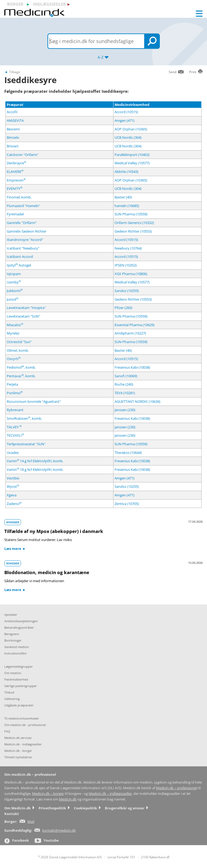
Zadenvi (14, 504)
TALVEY (14, 427)
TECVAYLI (15, 435)
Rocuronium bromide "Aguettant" (34, 401)
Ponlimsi (15, 393)
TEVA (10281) (125, 393)
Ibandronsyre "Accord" (25, 240)
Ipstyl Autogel (19, 265)
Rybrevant (15, 410)
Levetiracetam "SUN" (23, 316)
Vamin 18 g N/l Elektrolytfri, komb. (35, 469)
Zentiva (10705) (127, 504)
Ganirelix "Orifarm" (22, 223)
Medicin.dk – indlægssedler (110, 794)
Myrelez (13, 333)
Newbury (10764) (128, 248)
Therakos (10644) (128, 453)
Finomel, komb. (19, 197)
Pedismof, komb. (21, 367)
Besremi (13, 129)
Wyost (13, 486)
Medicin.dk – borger (48, 794)
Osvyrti (14, 359)
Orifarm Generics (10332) (134, 223)
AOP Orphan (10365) (131, 129)
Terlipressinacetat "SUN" (26, 444)
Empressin (16, 180)
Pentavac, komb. (21, 376)
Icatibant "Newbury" (23, 248)
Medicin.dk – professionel (176, 788)
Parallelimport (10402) (132, 155)
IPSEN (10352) (126, 265)
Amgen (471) (125, 120)
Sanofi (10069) (126, 376)
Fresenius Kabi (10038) (132, 367)
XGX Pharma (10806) (131, 274)
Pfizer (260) (123, 308)
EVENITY (15, 188)
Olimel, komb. (18, 350)
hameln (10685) (127, 206)
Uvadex (13, 453)
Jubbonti (15, 291)
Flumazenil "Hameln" (23, 206)
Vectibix (13, 478)
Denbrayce (16, 163)
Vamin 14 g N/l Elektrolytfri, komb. (35, 461)
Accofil (12, 112)
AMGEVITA (15, 120)
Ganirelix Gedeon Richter (27, 231)
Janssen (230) (125, 410)
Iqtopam (14, 274)
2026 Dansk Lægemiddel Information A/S (70, 857)
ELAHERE (15, 172)
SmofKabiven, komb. (24, 418)
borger (15, 4)
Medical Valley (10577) (132, 163)
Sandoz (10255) (127, 291)
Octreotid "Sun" (19, 342)
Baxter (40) (123, 197)
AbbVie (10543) (126, 172)
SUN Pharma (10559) (131, 214)
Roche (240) (124, 384)
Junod (13, 299)
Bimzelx (13, 137)
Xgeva (12, 495)
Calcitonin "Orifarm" (23, 155)
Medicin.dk (68, 799)
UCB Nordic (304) (128, 137)
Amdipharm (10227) (130, 333)
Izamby (14, 282)
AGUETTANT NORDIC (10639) (137, 401)
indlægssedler (49, 4)
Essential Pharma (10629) (134, 325)
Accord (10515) (126, 112)
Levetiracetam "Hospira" (26, 308)
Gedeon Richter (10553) (133, 231)
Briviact (13, 146)
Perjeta (12, 384)
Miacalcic (15, 325)
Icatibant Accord (20, 257)
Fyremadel (15, 214)
